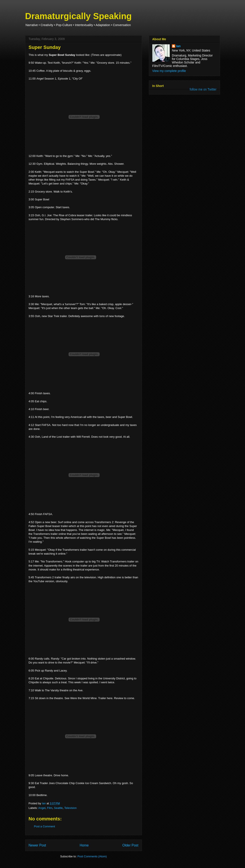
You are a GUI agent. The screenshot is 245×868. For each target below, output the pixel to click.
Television (70, 808)
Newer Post (37, 845)
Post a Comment (45, 826)
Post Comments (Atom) (92, 856)
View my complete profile (169, 71)
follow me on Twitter (203, 89)
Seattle (58, 808)
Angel (42, 808)
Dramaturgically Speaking (78, 16)
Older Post (130, 845)
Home (84, 845)
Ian (178, 46)
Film (50, 808)
